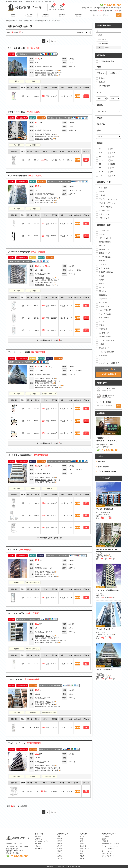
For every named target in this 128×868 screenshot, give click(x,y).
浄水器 (101, 344)
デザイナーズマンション (49, 394)
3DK (101, 164)
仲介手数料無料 (105, 86)
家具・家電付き (105, 268)
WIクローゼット (105, 318)
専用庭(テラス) (104, 253)
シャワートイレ (105, 299)
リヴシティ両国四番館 (25, 176)
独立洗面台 (103, 295)
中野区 (60, 849)
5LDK (113, 175)
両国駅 (50, 75)
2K (100, 156)
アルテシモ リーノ (24, 680)
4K (100, 168)
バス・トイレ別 (105, 238)
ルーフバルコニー (106, 257)
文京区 (60, 856)
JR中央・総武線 (40, 73)
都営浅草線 (39, 70)
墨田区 (42, 66)
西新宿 (82, 844)
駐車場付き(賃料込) (106, 272)
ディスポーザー (105, 348)
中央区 (60, 839)
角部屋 (101, 276)
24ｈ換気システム (106, 249)
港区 (59, 836)
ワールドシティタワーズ (105, 629)
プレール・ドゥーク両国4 (27, 252)
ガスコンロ (103, 265)
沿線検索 (46, 15)
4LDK (101, 172)
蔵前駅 (46, 203)
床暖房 (101, 325)
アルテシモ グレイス (25, 743)
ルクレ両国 (21, 550)
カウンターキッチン (106, 340)
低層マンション (105, 214)
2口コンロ (103, 291)
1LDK (113, 153)
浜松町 (82, 858)
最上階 (101, 280)
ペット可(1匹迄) (105, 310)
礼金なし (102, 82)
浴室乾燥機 (103, 329)
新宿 (81, 841)
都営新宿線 (39, 139)
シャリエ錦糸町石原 (25, 48)
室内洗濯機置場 (105, 242)
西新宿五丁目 (84, 849)
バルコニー (103, 261)
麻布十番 (83, 846)
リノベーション (105, 306)
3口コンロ (103, 359)
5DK (101, 175)
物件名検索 (38, 849)
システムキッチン (106, 337)
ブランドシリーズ (106, 218)
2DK (113, 156)
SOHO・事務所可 (106, 207)
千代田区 (61, 853)
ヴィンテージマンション (108, 203)
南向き (101, 283)
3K (112, 160)
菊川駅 (46, 383)
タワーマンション (106, 210)
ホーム (13, 15)
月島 (81, 839)
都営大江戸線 (40, 134)
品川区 (60, 846)
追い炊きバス (104, 333)
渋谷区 (60, 844)
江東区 (60, 851)
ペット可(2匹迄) (105, 314)
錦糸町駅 (51, 73)
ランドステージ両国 (25, 112)
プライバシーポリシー (42, 841)
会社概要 (62, 15)
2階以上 (102, 246)
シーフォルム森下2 (24, 613)
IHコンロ (102, 287)
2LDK (101, 160)
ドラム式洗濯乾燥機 (106, 352)
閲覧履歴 (62, 7)
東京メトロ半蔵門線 (42, 385)
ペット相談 (17, 145)
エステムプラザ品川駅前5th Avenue (108, 590)
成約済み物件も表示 (106, 61)
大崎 (81, 853)
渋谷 (81, 851)
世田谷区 (61, 858)
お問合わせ (78, 15)
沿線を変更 (102, 40)
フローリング (104, 230)
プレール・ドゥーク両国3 (27, 352)
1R (100, 149)
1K (112, 149)
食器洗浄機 (103, 356)
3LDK (113, 164)
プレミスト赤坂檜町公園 (105, 509)
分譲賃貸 (33, 81)
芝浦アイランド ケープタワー (107, 550)
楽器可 (17, 81)
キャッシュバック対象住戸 (109, 363)
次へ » (54, 41)
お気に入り (52, 7)
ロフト (101, 321)
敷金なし (102, 78)
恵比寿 (82, 856)
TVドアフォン (104, 302)
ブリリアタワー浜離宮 (104, 670)
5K (112, 172)
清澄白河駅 (54, 640)
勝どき (82, 836)
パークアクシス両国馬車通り (28, 455)
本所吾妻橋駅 (49, 70)
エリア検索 (29, 15)
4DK (113, 168)
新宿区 (60, 841)
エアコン (102, 234)
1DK (101, 153)
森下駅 (46, 139)
